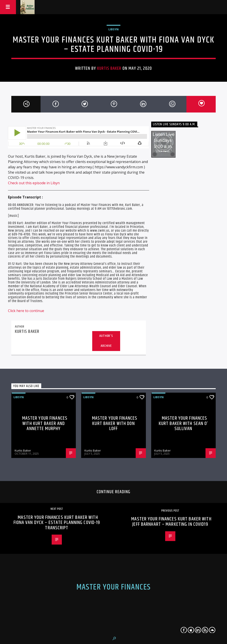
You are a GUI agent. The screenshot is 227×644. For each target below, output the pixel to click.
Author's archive (106, 341)
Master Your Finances (114, 587)
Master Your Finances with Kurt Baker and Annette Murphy (45, 423)
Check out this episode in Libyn (34, 183)
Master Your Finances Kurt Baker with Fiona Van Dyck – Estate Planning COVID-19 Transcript (57, 523)
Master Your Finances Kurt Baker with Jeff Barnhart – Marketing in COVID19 (171, 522)
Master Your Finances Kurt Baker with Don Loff (115, 423)
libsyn (113, 29)
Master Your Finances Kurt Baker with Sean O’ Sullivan (183, 423)
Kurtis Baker (109, 68)
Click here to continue (26, 311)
